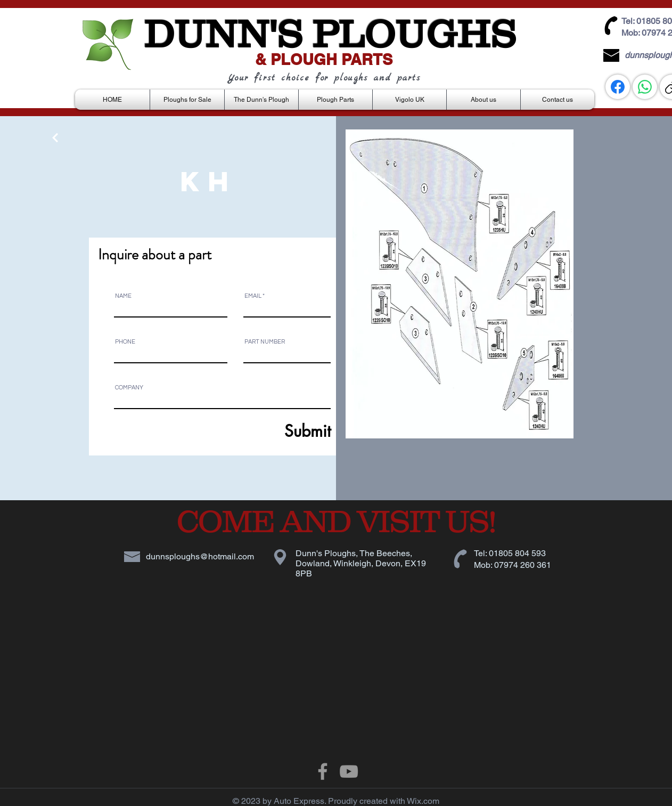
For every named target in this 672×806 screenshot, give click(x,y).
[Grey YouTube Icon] (349, 771)
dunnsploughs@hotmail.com (200, 556)
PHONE (125, 342)
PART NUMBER (265, 342)
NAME (123, 296)
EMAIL (253, 296)
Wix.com (423, 801)
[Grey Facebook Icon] (323, 771)
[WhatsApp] (645, 87)
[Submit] (282, 431)
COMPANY (129, 388)
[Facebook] (618, 87)
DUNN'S (223, 34)
